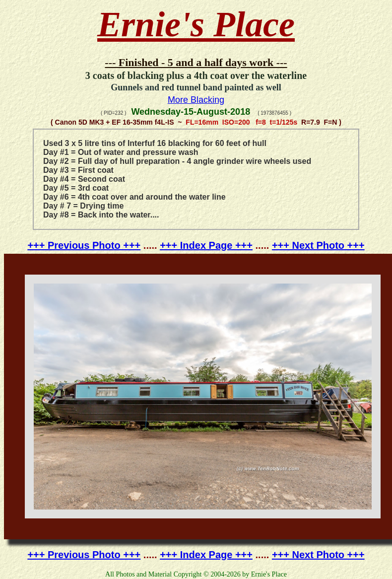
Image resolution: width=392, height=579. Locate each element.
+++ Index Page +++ (206, 245)
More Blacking (196, 100)
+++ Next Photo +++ (318, 245)
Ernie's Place (196, 24)
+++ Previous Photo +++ (84, 245)
